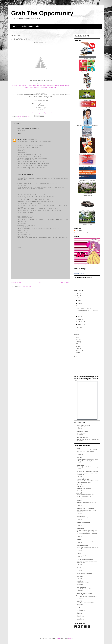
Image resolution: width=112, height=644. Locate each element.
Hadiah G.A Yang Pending (30, 26)
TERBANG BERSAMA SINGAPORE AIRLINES (87, 524)
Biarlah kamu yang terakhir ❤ (84, 555)
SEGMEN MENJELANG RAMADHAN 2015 (87, 597)
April (79, 317)
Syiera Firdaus (80, 619)
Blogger (70, 638)
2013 (78, 328)
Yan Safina (44, 88)
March (80, 319)
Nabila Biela (80, 581)
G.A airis (78, 348)
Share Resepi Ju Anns (82, 431)
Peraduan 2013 (80, 351)
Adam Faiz (79, 601)
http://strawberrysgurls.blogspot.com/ (41, 113)
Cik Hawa (15, 86)
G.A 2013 (78, 342)
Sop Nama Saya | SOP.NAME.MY (85, 509)
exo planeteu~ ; (81, 610)
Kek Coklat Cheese (81, 433)
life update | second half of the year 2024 (87, 467)
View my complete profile (81, 233)
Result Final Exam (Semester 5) (84, 489)
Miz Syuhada (47, 86)
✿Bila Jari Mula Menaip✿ (83, 522)
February (81, 322)
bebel (77, 337)
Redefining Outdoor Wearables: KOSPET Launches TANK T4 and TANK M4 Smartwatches (87, 451)
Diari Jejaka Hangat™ (82, 546)
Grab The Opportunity (42, 13)
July (79, 303)
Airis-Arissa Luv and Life (83, 425)
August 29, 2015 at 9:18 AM (31, 139)
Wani (31, 88)
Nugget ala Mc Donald (82, 427)
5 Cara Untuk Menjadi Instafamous (85, 518)
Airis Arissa (79, 230)
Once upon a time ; (81, 569)
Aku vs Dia (79, 501)
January (80, 324)
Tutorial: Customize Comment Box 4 (86, 603)
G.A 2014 (18, 119)
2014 (78, 296)
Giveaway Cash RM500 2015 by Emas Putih (88, 439)
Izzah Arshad (52, 88)
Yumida (79, 539)
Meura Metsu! (80, 616)
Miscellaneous (80, 529)
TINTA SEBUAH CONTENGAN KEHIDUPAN (87, 471)
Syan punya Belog (81, 587)
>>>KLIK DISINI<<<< (27, 174)
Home (15, 26)
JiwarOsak (79, 493)
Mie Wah (37, 88)
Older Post (66, 283)
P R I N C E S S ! (81, 607)
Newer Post (16, 283)
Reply (19, 133)
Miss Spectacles (81, 516)
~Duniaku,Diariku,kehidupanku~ (85, 559)
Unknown (20, 139)
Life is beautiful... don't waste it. (85, 573)
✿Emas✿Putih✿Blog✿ (83, 479)
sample (78, 353)
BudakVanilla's (80, 465)
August (80, 301)
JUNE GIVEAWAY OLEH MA (85, 308)
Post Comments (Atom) (26, 287)
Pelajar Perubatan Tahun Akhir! (84, 589)
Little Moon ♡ (80, 487)
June (79, 306)
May (79, 314)
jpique (59, 638)
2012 (78, 330)
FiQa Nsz (79, 553)
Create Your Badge (79, 274)
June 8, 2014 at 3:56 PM (32, 128)
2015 (78, 293)
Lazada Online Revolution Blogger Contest (88, 541)
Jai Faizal (40, 86)
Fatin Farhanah (23, 86)
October (80, 298)
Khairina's (79, 613)
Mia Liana (79, 458)
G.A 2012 (78, 339)
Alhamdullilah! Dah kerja (83, 583)
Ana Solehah (32, 86)
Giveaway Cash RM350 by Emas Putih (88, 311)
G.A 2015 (79, 346)
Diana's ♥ (79, 448)
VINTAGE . (79, 567)
